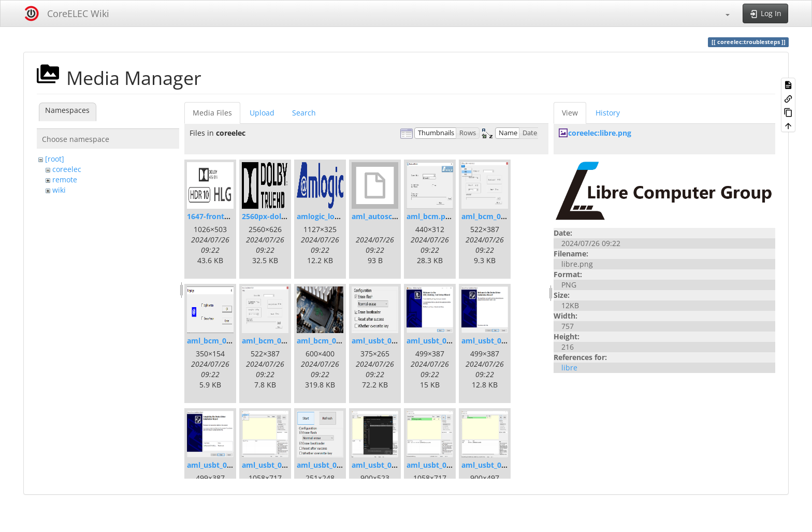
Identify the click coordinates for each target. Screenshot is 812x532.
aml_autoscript (378, 216)
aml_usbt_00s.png (383, 341)
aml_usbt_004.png (329, 465)
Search (304, 113)
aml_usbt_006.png (438, 465)
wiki (59, 190)
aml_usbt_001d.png (496, 341)
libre (569, 368)
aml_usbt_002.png (219, 465)
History (608, 113)
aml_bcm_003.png (273, 341)
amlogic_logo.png (328, 216)
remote (65, 179)
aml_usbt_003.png (274, 465)
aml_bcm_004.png (328, 341)
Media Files (212, 113)
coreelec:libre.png (600, 133)
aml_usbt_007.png (493, 465)
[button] (722, 13)
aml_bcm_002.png (219, 341)
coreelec (67, 169)
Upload (262, 113)
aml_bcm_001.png (493, 216)
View (570, 113)
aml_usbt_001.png (438, 341)
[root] (55, 159)
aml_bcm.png (430, 216)
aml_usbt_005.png (383, 465)
